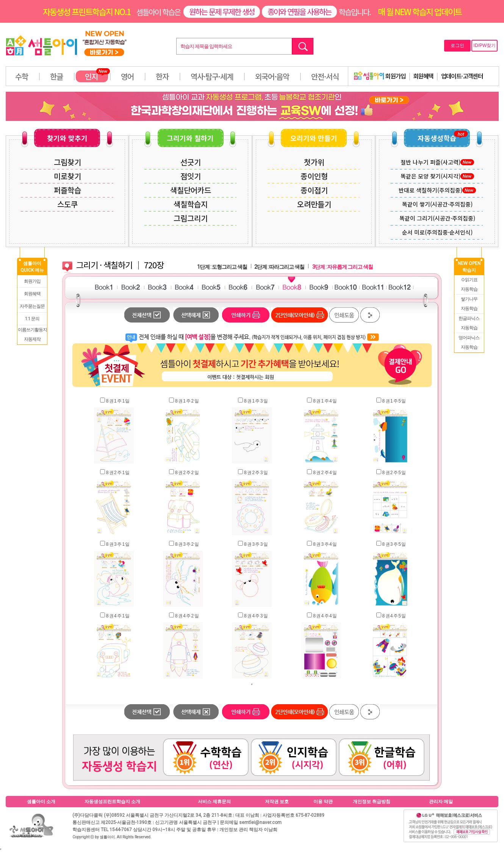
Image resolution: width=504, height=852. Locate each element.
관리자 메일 (441, 802)
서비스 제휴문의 (214, 802)
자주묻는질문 (32, 306)
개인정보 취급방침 (372, 802)
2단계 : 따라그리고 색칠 (279, 267)
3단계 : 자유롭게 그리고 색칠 (343, 267)
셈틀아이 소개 (41, 802)
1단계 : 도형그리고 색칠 (222, 267)
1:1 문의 (32, 319)
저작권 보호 (277, 802)
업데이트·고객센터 (462, 76)
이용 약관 (323, 802)
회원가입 (380, 76)
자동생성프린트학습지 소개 (112, 802)
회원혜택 (423, 76)
